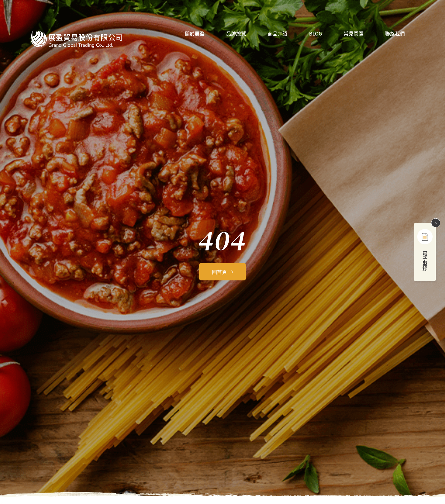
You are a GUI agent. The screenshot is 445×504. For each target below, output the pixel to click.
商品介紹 (278, 34)
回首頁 (219, 272)
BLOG (316, 34)
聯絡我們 (395, 34)
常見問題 (354, 34)
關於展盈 (195, 34)
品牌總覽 (236, 34)
